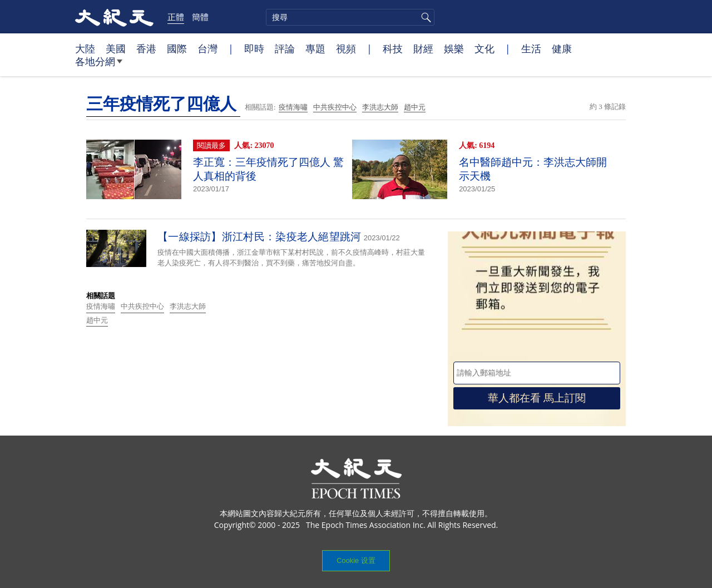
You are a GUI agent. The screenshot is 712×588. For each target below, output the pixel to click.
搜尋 (424, 17)
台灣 (207, 48)
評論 (285, 48)
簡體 (200, 17)
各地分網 (99, 66)
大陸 (85, 48)
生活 (531, 48)
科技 (393, 48)
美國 (116, 48)
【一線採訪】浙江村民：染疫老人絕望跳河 (259, 237)
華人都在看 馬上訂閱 (537, 398)
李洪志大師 (380, 107)
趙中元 (415, 107)
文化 (484, 48)
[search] (350, 17)
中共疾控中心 (335, 107)
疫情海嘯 (293, 107)
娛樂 (454, 48)
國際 (177, 48)
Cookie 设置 (356, 560)
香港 (146, 48)
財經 (423, 48)
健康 (562, 48)
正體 (176, 17)
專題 (315, 48)
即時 (254, 48)
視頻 (346, 48)
